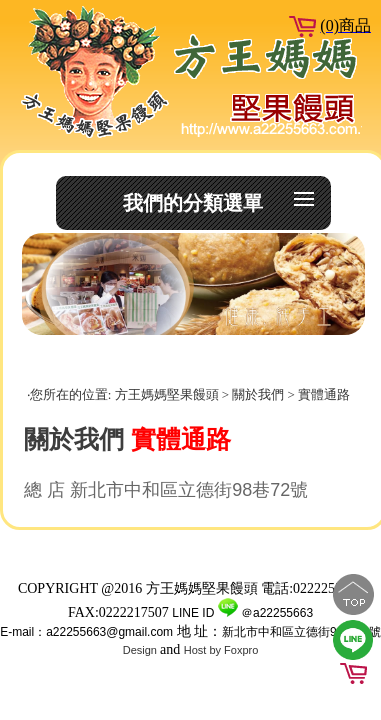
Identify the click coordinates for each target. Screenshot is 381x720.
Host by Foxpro (221, 650)
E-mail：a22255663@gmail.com (86, 632)
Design (141, 650)
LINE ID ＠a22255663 (242, 613)
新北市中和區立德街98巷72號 (301, 632)
